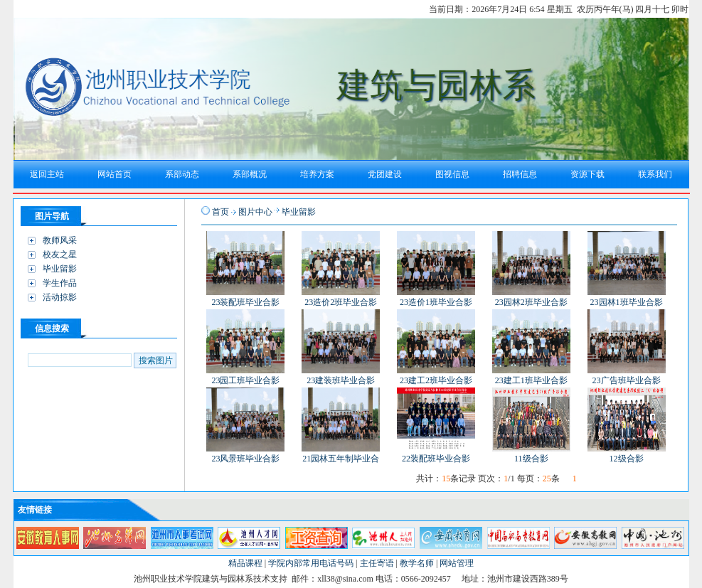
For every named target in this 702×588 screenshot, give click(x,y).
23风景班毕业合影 (245, 459)
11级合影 (531, 459)
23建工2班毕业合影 (436, 380)
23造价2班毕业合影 (341, 302)
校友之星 (60, 255)
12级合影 (627, 459)
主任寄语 (377, 563)
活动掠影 (60, 297)
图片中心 (255, 212)
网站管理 (457, 563)
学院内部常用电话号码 (311, 563)
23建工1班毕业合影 (531, 380)
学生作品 (60, 283)
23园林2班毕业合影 (531, 302)
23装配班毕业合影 (245, 302)
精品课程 (245, 563)
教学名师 (417, 563)
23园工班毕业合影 (245, 380)
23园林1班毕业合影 (627, 302)
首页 (220, 212)
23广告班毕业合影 (627, 380)
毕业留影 (60, 269)
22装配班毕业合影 (436, 459)
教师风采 (60, 240)
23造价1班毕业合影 (436, 302)
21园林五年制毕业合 (341, 459)
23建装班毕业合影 (341, 380)
